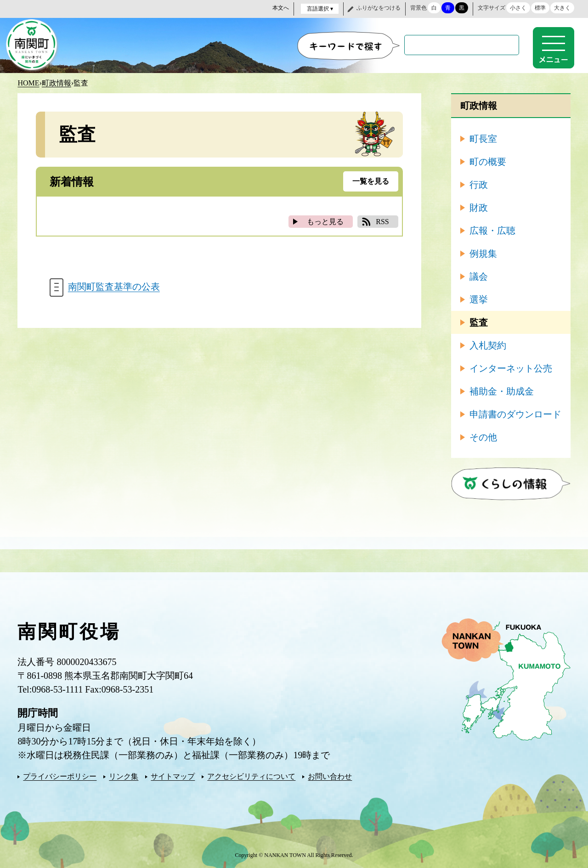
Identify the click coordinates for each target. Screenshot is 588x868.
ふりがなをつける (379, 8)
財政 (479, 207)
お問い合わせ (330, 776)
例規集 (483, 253)
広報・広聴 (492, 230)
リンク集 (124, 776)
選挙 (479, 299)
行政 (479, 184)
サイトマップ (173, 776)
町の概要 (488, 161)
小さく (518, 8)
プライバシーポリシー (60, 776)
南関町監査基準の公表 (114, 287)
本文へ (281, 8)
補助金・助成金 (502, 391)
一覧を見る (371, 181)
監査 (479, 322)
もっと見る (325, 221)
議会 (479, 276)
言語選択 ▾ (320, 9)
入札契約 (488, 345)
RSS (382, 221)
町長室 (483, 138)
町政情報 (57, 82)
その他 (483, 437)
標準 (540, 8)
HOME (28, 82)
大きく (562, 8)
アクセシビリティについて (251, 776)
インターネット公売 (511, 368)
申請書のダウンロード (515, 414)
